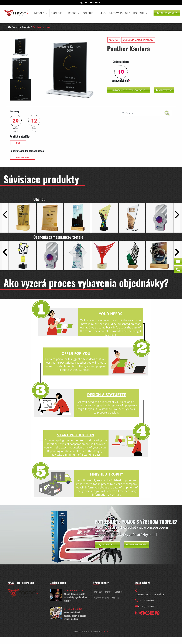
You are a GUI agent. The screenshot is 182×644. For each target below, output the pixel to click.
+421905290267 (167, 13)
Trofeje (58, 13)
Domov (14, 27)
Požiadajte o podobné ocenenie (129, 90)
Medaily (41, 13)
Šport (74, 13)
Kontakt (140, 13)
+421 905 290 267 (93, 3)
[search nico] (141, 113)
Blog (103, 13)
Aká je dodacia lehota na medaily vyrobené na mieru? (75, 597)
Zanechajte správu (136, 545)
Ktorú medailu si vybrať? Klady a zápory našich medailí (75, 616)
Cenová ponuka (120, 13)
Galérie (90, 13)
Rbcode (105, 631)
